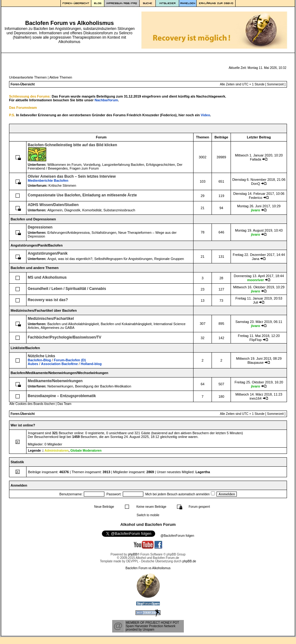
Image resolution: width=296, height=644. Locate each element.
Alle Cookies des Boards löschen (32, 404)
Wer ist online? (23, 425)
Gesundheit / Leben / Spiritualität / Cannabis (67, 289)
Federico (256, 198)
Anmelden (19, 485)
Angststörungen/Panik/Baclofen (37, 245)
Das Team (64, 404)
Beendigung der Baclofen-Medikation (103, 386)
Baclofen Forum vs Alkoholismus (148, 568)
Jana (255, 259)
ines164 (256, 398)
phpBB (132, 554)
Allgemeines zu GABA (58, 328)
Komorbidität (92, 210)
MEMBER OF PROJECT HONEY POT (152, 623)
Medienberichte (48, 180)
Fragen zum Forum (84, 168)
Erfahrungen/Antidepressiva (69, 233)
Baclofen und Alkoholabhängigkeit (73, 324)
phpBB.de (189, 561)
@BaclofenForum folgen (177, 536)
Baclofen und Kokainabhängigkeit (126, 324)
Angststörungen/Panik (48, 253)
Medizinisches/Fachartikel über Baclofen (44, 310)
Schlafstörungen (104, 233)
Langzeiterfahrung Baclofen (123, 165)
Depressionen (40, 227)
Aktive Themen (61, 77)
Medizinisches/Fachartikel (51, 319)
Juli (256, 302)
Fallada (255, 159)
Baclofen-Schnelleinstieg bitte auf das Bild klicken (72, 145)
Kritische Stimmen (62, 185)
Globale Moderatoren (86, 451)
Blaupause (255, 363)
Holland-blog (91, 364)
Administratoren (57, 451)
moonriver (255, 280)
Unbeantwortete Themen (28, 77)
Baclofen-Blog (39, 360)
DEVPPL (132, 561)
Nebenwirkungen (60, 386)
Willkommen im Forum (64, 165)
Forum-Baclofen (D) (70, 360)
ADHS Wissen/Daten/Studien (53, 205)
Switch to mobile (148, 515)
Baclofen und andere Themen (35, 268)
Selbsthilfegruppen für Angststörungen (123, 259)
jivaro (255, 210)
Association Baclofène (60, 364)
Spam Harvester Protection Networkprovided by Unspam (150, 628)
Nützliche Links (41, 356)
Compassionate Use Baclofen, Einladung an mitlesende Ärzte (82, 195)
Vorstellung (92, 165)
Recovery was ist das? (48, 300)
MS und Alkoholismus (47, 277)
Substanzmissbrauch (119, 210)
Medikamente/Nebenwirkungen (55, 381)
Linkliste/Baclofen (25, 348)
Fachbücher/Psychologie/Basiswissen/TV (64, 337)
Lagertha (203, 472)
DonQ (256, 184)
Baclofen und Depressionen (33, 219)
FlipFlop (256, 340)
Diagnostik (72, 210)
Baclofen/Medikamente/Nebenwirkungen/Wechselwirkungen (59, 373)
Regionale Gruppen (169, 259)
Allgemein (55, 210)
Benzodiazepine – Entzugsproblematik (62, 396)
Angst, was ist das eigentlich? (70, 259)
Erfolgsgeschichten (161, 165)
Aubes (33, 364)
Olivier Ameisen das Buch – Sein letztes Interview (72, 176)
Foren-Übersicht (23, 84)
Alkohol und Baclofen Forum (148, 524)
